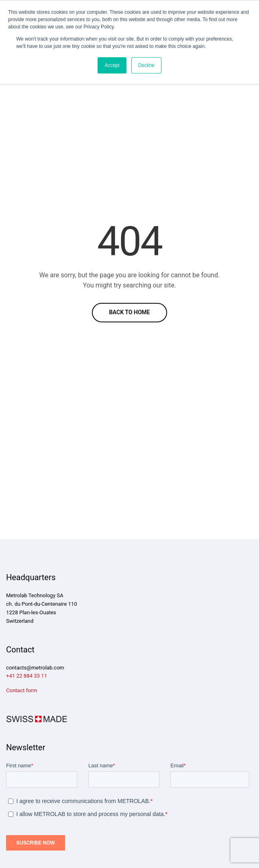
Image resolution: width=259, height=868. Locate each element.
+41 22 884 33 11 (27, 676)
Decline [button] (146, 65)
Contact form (22, 690)
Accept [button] (112, 65)
